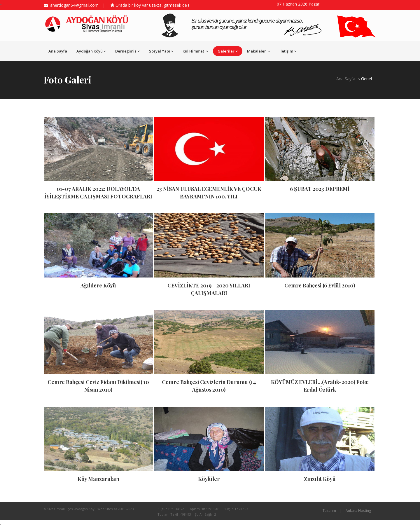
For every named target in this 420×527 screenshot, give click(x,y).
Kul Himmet (195, 51)
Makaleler (259, 51)
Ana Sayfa (58, 51)
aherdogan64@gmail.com (73, 5)
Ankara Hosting (358, 511)
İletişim (288, 51)
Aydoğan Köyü (91, 51)
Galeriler (228, 51)
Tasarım (329, 511)
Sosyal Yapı (161, 51)
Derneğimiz (127, 51)
